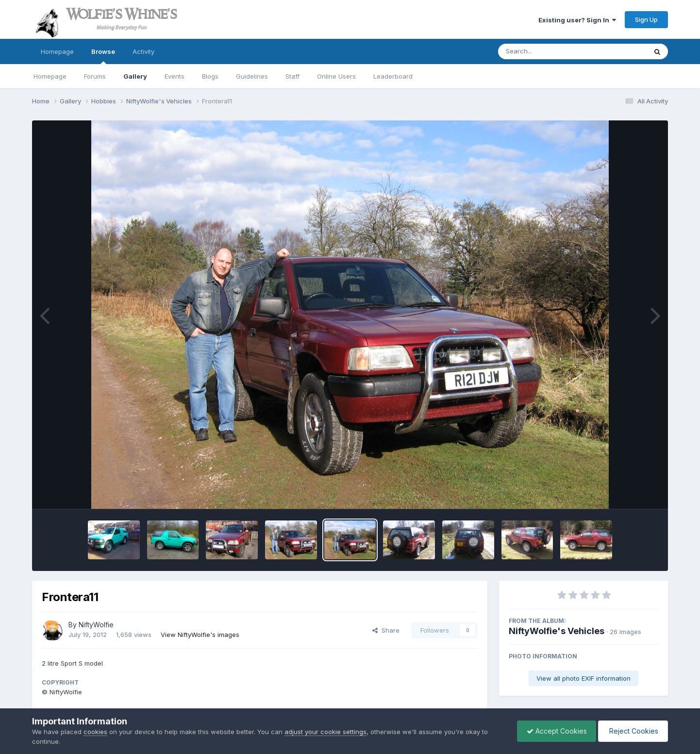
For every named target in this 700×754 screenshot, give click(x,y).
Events (175, 76)
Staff (292, 76)
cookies (95, 732)
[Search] (546, 51)
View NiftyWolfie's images (200, 635)
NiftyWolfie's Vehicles (557, 631)
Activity (143, 51)
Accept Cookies (554, 731)
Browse (103, 56)
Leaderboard (393, 76)
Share (386, 630)
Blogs (210, 76)
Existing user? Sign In (577, 20)
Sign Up (646, 19)
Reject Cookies (632, 731)
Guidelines (252, 76)
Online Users (336, 76)
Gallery (135, 76)
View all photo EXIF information (583, 678)
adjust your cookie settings (325, 732)
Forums (95, 76)
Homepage (57, 51)
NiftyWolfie (96, 625)
